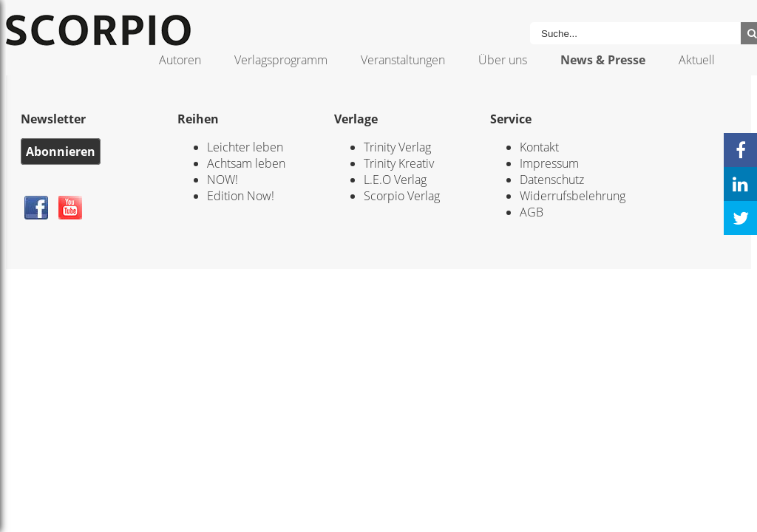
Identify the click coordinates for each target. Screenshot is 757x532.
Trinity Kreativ (399, 163)
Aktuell (697, 60)
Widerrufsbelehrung (573, 196)
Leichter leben (245, 147)
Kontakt (539, 147)
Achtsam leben (246, 163)
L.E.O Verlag (395, 180)
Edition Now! (241, 196)
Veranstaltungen (403, 60)
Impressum (549, 163)
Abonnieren (61, 151)
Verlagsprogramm (281, 60)
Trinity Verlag (397, 147)
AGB (532, 212)
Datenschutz (552, 180)
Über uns (503, 60)
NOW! (223, 180)
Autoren (180, 60)
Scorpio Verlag (402, 196)
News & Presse (603, 60)
